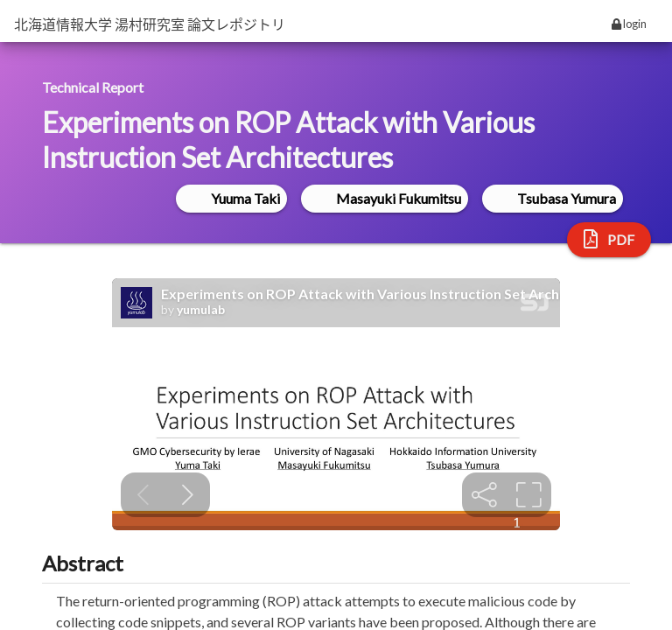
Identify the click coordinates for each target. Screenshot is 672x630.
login (629, 24)
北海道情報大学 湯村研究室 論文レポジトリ (150, 24)
